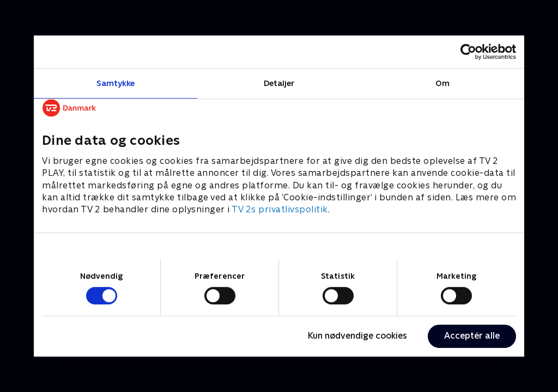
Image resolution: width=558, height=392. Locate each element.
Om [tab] (442, 83)
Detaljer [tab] (279, 83)
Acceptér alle (472, 336)
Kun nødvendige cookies (357, 336)
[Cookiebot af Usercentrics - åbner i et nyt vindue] (468, 52)
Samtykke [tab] (116, 83)
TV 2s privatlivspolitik (280, 210)
